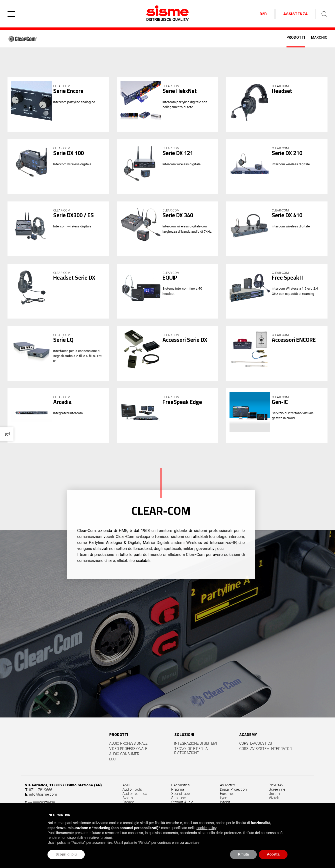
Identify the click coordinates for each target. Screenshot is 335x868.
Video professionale (141, 765)
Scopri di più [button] (66, 854)
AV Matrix (227, 801)
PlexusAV (276, 801)
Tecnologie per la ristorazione (204, 767)
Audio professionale (142, 760)
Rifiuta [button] (243, 854)
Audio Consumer (137, 770)
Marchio (319, 38)
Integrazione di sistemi (209, 760)
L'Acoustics (180, 801)
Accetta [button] (273, 854)
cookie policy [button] (206, 828)
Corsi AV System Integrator (279, 765)
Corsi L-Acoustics (269, 760)
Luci (126, 776)
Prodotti (296, 38)
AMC (126, 801)
